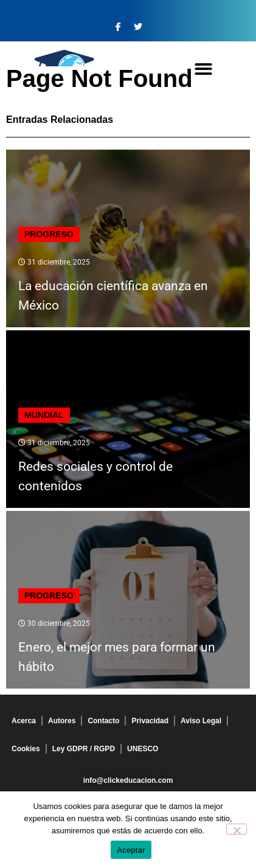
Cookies (26, 749)
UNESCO (143, 749)
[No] (237, 829)
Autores (62, 721)
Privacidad (150, 721)
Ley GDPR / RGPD (84, 749)
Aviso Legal (201, 721)
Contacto (103, 721)
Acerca (24, 721)
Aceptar (131, 850)
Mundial (44, 415)
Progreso (49, 234)
